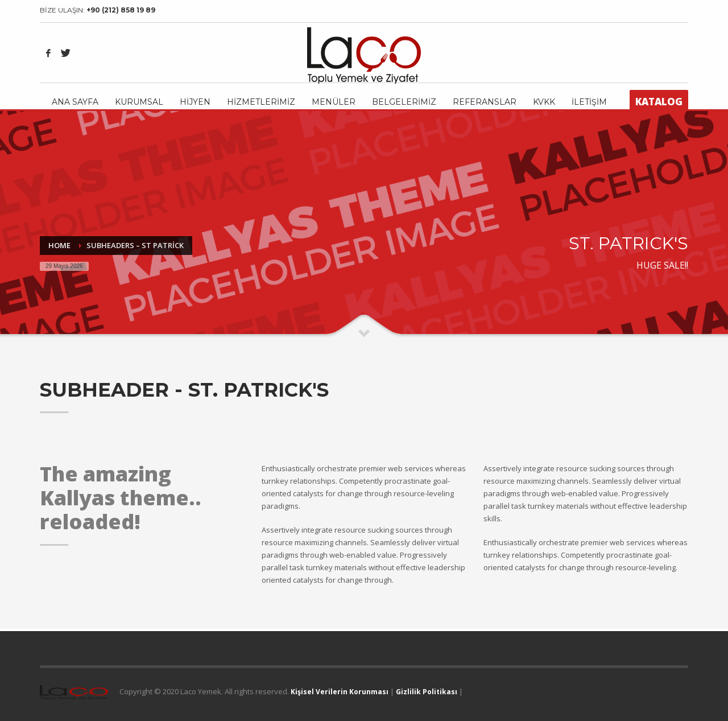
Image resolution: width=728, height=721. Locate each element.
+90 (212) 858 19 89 (121, 10)
